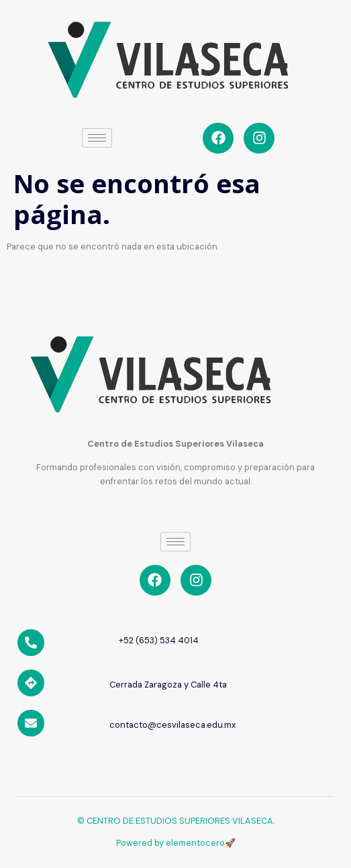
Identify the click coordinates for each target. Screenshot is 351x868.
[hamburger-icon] (97, 138)
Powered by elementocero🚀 (176, 843)
